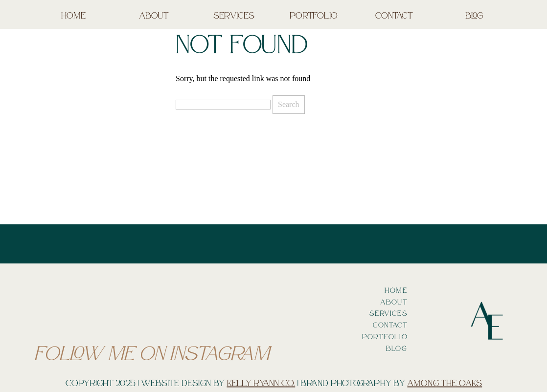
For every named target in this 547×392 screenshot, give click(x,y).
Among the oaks (444, 383)
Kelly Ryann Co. (261, 383)
